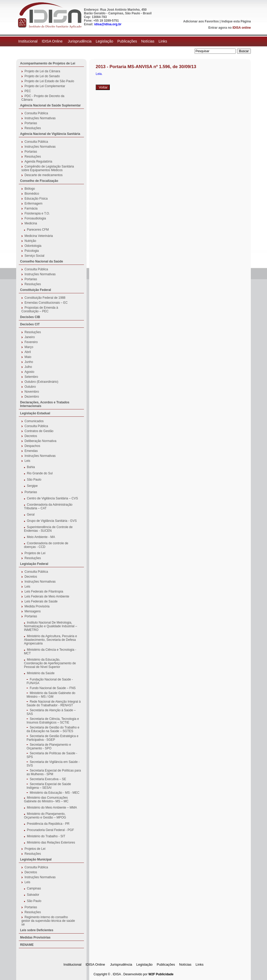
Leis (27, 461)
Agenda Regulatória (38, 162)
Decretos (31, 436)
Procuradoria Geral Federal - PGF (50, 830)
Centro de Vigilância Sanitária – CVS (52, 498)
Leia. (99, 74)
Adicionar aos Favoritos (201, 21)
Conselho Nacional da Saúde (42, 261)
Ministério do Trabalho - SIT (46, 836)
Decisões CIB (30, 317)
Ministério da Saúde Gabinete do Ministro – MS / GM (51, 695)
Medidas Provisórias (35, 937)
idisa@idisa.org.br (108, 24)
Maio (28, 357)
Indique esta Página (236, 21)
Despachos (32, 446)
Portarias (31, 123)
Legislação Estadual (35, 413)
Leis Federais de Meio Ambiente (47, 596)
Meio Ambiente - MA (41, 537)
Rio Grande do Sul (40, 473)
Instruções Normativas (40, 118)
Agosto (29, 372)
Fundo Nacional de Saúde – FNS (53, 688)
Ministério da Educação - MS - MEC (55, 793)
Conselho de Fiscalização (39, 181)
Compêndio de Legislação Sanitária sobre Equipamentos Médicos (48, 168)
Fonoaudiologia (35, 218)
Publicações (127, 41)
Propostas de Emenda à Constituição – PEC (40, 309)
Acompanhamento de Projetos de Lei (48, 63)
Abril (28, 352)
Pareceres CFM (38, 230)
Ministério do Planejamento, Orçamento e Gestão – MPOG (45, 816)
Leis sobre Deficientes (37, 930)
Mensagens (33, 611)
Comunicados (34, 421)
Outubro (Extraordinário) (41, 382)
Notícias (148, 41)
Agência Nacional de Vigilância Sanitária (50, 134)
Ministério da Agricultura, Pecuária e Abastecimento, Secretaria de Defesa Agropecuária (50, 640)
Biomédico (32, 194)
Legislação (104, 41)
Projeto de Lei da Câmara (42, 71)
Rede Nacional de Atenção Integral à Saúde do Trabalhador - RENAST (54, 703)
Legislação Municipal (36, 859)
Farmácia (31, 208)
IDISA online (242, 28)
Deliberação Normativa (40, 441)
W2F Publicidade (161, 974)
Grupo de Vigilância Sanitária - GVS (52, 521)
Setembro (31, 377)
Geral (31, 515)
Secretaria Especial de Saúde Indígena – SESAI (49, 786)
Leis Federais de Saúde (41, 601)
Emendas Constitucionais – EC (46, 303)
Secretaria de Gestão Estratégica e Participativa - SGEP (53, 738)
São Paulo (34, 480)
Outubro (30, 387)
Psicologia (32, 251)
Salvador (33, 895)
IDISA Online (53, 41)
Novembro (32, 392)
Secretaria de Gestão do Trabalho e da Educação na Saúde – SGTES (53, 729)
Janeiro (30, 337)
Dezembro (32, 397)
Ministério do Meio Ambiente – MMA (52, 808)
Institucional (28, 41)
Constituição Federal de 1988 (45, 298)
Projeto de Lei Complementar (45, 86)
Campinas (34, 888)
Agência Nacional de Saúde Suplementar (50, 105)
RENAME (27, 945)
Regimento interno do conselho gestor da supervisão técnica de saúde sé (48, 921)
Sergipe (32, 486)
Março (29, 347)
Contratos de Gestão (39, 431)
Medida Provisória (37, 606)
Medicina (31, 223)
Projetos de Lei (35, 553)
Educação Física (36, 199)
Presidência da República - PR (48, 824)
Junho (29, 362)
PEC (28, 91)
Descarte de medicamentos (44, 175)
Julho (28, 367)
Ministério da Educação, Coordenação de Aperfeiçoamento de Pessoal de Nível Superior (50, 663)
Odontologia (33, 246)
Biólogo (30, 189)
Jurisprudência (80, 41)
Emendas (31, 451)
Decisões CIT (30, 324)
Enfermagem (34, 204)
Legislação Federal (34, 564)
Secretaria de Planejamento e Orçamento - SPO (49, 746)
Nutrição (30, 241)
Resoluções (33, 128)
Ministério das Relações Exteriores (51, 842)
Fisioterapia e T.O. (37, 213)
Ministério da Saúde (41, 673)
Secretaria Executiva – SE (48, 779)
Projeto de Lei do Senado (42, 76)
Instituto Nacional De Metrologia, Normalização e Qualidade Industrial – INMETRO (50, 626)
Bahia (31, 467)
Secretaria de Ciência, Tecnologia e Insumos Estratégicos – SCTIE (53, 721)
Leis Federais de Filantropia (44, 591)
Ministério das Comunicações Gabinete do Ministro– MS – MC (46, 799)
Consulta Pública (36, 113)
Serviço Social (34, 256)
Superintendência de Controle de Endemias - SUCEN (48, 529)
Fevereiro (31, 342)
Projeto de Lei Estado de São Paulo (49, 81)
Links (163, 41)
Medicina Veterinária (39, 236)
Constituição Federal (36, 290)
